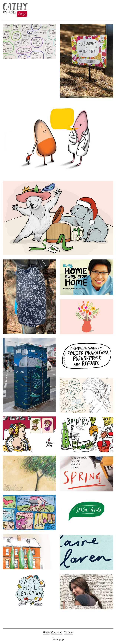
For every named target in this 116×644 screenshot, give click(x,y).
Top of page (58, 639)
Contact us (57, 632)
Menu (111, 10)
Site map (69, 632)
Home (46, 632)
